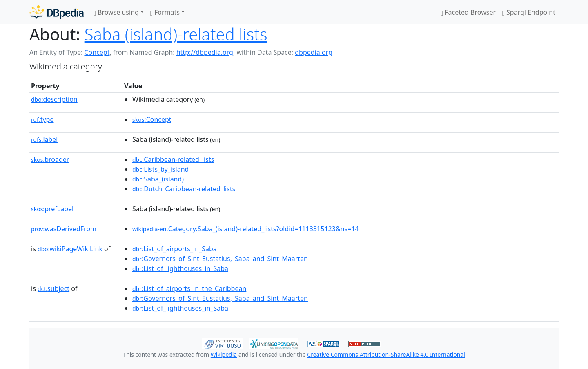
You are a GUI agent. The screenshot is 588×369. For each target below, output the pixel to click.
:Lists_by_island (160, 169)
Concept (97, 52)
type (42, 119)
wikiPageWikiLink (70, 249)
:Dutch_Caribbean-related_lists (184, 189)
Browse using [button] (116, 12)
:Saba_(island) (158, 179)
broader (50, 159)
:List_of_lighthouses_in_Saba (180, 268)
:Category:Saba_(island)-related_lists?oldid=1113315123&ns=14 (246, 229)
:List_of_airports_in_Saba (175, 249)
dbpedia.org (314, 52)
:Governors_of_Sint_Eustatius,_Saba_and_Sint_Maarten (220, 259)
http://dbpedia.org (205, 52)
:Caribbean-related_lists (173, 159)
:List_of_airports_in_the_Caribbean (189, 288)
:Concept (152, 119)
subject (53, 288)
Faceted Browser (468, 12)
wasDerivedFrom (64, 229)
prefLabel (52, 209)
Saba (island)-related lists (176, 34)
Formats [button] (165, 12)
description (54, 99)
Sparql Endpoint (529, 12)
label (45, 139)
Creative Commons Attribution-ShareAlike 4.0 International (386, 354)
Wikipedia (224, 354)
